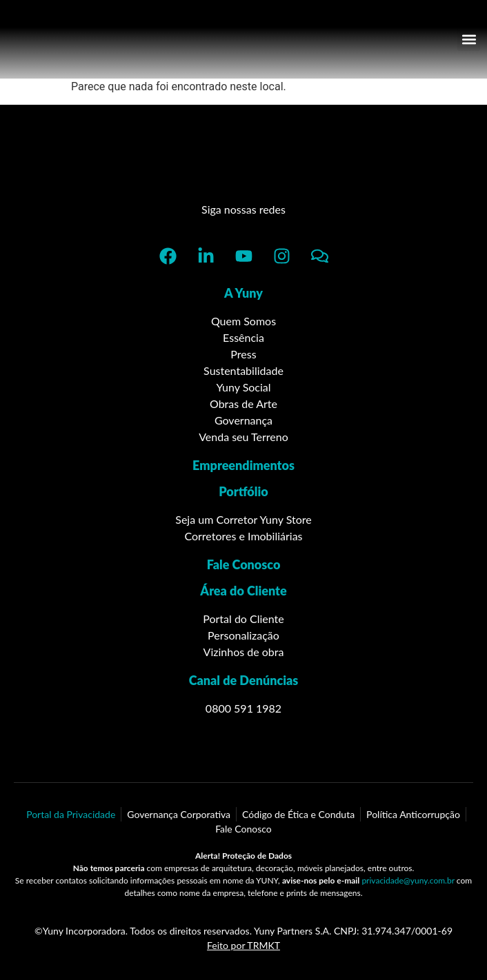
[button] (469, 40)
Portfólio (243, 491)
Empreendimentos (243, 465)
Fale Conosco (244, 564)
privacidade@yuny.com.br (408, 880)
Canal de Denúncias (244, 680)
